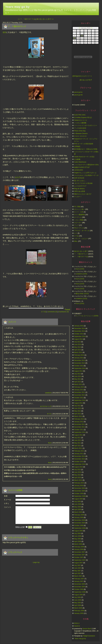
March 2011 (78, 448)
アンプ (76, 225)
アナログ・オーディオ (82, 231)
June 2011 (78, 440)
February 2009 (79, 515)
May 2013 (78, 379)
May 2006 (78, 603)
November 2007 (80, 555)
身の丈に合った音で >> (45, 19)
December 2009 (80, 488)
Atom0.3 (77, 626)
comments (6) (52, 312)
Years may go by (17, 7)
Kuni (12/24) (80, 279)
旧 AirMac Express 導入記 (83, 118)
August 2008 (78, 531)
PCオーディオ (79, 228)
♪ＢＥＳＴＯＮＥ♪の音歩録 (83, 183)
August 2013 (78, 371)
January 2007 (79, 581)
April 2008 (78, 541)
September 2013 (80, 368)
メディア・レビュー (81, 239)
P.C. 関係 (77, 207)
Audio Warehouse (80, 162)
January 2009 (79, 517)
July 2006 (77, 597)
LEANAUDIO (79, 170)
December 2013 (80, 360)
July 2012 (77, 406)
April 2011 (78, 446)
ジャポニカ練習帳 (80, 123)
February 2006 (79, 611)
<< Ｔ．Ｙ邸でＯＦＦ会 (26, 19)
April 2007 (78, 573)
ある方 (18, 177)
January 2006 (79, 613)
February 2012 (79, 419)
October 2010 (79, 462)
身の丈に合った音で (81, 251)
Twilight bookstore (89, 636)
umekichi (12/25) (81, 274)
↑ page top (36, 565)
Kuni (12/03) (80, 303)
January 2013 (79, 390)
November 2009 (80, 491)
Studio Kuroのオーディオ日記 (84, 157)
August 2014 (78, 339)
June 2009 (78, 504)
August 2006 (78, 595)
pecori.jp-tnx (78, 92)
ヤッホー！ (78, 197)
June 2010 (78, 472)
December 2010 (80, 456)
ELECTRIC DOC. (80, 115)
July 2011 (77, 438)
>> (92, 28)
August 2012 (78, 403)
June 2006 (78, 600)
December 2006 (80, 584)
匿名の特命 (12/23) (82, 294)
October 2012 (79, 398)
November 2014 (80, 331)
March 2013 (78, 384)
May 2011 (78, 443)
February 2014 (79, 355)
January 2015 (79, 326)
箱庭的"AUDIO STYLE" (82, 167)
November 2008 (80, 523)
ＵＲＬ (7, 503)
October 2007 (79, 557)
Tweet (67, 310)
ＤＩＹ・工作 (79, 212)
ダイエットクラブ (86, 80)
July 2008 (77, 533)
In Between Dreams (81, 133)
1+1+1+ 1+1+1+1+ (80, 136)
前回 (4, 32)
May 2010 (78, 475)
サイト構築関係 (79, 215)
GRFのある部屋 (80, 191)
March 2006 (78, 608)
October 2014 (79, 334)
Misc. (76, 241)
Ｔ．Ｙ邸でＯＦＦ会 (81, 257)
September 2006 (80, 592)
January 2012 (79, 422)
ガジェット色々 (79, 209)
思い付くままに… (80, 181)
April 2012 (78, 414)
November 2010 (80, 459)
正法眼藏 (77, 159)
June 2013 (78, 376)
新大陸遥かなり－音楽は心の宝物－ (86, 149)
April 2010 (78, 478)
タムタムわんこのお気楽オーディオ (86, 175)
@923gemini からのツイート (82, 76)
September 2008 (80, 528)
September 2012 (80, 400)
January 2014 (79, 358)
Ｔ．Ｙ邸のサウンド (17, 26)
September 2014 (80, 336)
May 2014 (78, 347)
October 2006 (79, 589)
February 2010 (79, 483)
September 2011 (80, 432)
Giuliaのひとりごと (81, 120)
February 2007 (79, 579)
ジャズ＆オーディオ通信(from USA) (86, 165)
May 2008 (78, 539)
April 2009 (78, 509)
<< (80, 28)
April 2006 (78, 605)
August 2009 (78, 499)
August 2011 (78, 435)
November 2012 (80, 395)
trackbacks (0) (64, 312)
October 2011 (79, 430)
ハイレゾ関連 (79, 220)
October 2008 (79, 525)
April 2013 (78, 382)
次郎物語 (77, 146)
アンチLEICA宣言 (80, 128)
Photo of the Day (80, 131)
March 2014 (78, 352)
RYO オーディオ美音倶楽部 (84, 144)
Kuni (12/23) (80, 284)
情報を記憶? (20, 530)
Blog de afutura (79, 189)
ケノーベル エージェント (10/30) (87, 316)
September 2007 (80, 560)
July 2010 (77, 470)
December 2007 (80, 552)
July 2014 (77, 342)
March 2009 (78, 512)
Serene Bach (87, 629)
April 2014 (78, 350)
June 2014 (78, 344)
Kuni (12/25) (80, 269)
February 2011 (79, 451)
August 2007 (78, 563)
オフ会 (44, 312)
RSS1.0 (77, 623)
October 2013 (79, 366)
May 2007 (78, 571)
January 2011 (79, 454)
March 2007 (78, 576)
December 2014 (80, 328)
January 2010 (79, 486)
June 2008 (78, 536)
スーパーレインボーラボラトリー (86, 126)
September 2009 (80, 496)
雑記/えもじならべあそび (83, 194)
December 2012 (80, 392)
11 (74, 38)
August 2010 (78, 467)
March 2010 (78, 480)
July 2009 (77, 502)
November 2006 (80, 587)
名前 (6, 496)
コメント (8, 507)
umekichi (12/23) (81, 299)
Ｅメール (8, 500)
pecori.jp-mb (78, 95)
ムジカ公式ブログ (80, 186)
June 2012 (78, 408)
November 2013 (80, 363)
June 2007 (78, 568)
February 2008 (79, 547)
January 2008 (79, 549)
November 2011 (80, 427)
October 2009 (79, 494)
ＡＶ (76, 233)
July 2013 (77, 374)
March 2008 (78, 544)
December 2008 (80, 520)
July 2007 (77, 565)
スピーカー (78, 223)
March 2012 (78, 416)
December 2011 (80, 424)
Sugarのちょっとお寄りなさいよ (85, 173)
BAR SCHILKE (79, 178)
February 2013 (79, 387)
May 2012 (78, 411)
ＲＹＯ (49, 414)
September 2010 (80, 464)
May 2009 (78, 507)
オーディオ (78, 217)
